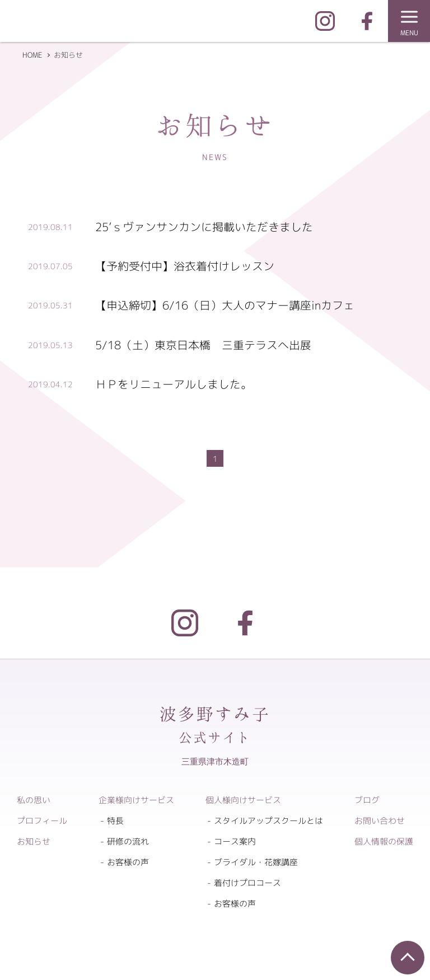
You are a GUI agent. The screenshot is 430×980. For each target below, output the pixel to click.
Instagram (325, 21)
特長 (115, 821)
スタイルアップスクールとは (268, 821)
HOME (32, 55)
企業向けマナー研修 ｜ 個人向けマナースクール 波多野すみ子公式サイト (101, 24)
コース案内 (235, 841)
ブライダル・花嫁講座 (256, 862)
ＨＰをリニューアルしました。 (174, 384)
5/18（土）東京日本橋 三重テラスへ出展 (203, 345)
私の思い (34, 800)
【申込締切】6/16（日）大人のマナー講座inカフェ (225, 305)
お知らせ (34, 841)
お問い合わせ (380, 821)
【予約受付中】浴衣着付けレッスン (185, 266)
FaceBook (367, 21)
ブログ (367, 800)
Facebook (245, 623)
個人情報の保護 (384, 841)
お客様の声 (128, 862)
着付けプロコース (247, 883)
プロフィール (42, 821)
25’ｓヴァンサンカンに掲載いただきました (204, 227)
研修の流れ (128, 841)
